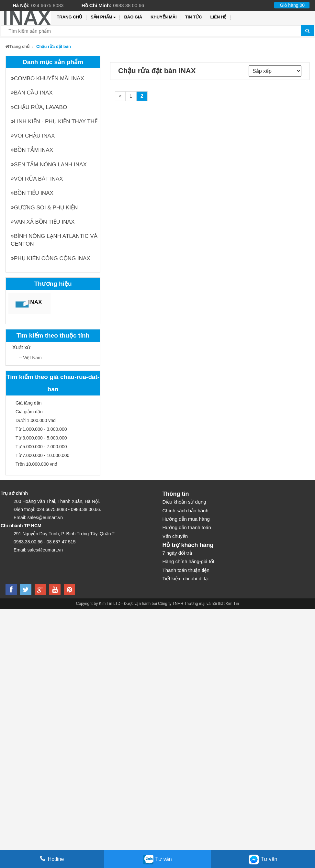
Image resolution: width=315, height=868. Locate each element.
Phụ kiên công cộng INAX (51, 258)
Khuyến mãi (164, 17)
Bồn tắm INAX (32, 150)
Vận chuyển (175, 536)
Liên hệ (219, 17)
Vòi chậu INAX (33, 136)
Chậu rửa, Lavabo (39, 107)
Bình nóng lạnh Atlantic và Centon (54, 240)
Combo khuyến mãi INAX (47, 78)
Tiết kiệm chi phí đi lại (186, 579)
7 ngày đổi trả (177, 553)
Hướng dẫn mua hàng (186, 519)
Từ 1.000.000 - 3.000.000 (41, 429)
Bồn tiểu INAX (32, 193)
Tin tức (194, 17)
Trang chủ (69, 17)
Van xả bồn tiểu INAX (43, 222)
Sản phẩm (103, 17)
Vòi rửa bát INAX (37, 179)
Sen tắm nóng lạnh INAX (49, 165)
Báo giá (133, 17)
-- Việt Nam (30, 358)
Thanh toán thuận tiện (186, 570)
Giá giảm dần (29, 412)
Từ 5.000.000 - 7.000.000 (41, 447)
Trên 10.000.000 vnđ (36, 464)
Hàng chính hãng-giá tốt (189, 561)
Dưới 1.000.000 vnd (36, 420)
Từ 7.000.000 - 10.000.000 (42, 455)
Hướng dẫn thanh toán (187, 527)
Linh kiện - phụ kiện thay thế (54, 122)
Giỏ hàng (292, 5)
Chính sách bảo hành (186, 511)
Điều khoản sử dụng (184, 502)
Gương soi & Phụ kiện (44, 208)
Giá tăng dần (28, 403)
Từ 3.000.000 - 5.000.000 (41, 438)
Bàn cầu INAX (32, 93)
